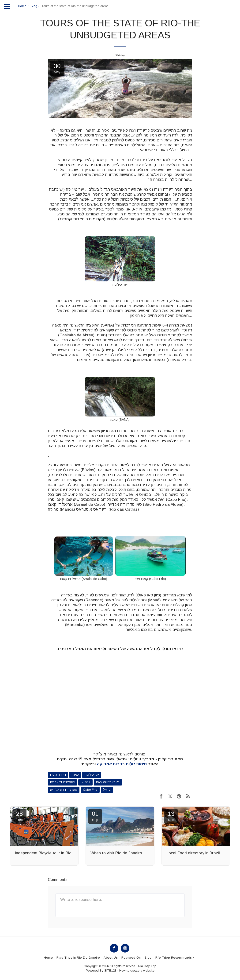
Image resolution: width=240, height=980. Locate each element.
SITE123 (110, 970)
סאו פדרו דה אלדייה (64, 790)
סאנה (75, 775)
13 (171, 816)
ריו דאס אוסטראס (108, 782)
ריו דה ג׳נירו (58, 775)
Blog (34, 6)
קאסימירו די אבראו (62, 782)
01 (95, 816)
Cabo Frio (90, 790)
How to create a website (137, 970)
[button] (176, 958)
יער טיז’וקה (92, 775)
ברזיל (107, 790)
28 (19, 816)
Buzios (85, 782)
